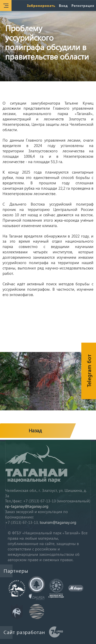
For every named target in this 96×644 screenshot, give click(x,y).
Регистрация (83, 5)
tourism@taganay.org (58, 522)
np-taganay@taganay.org (27, 506)
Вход (63, 5)
